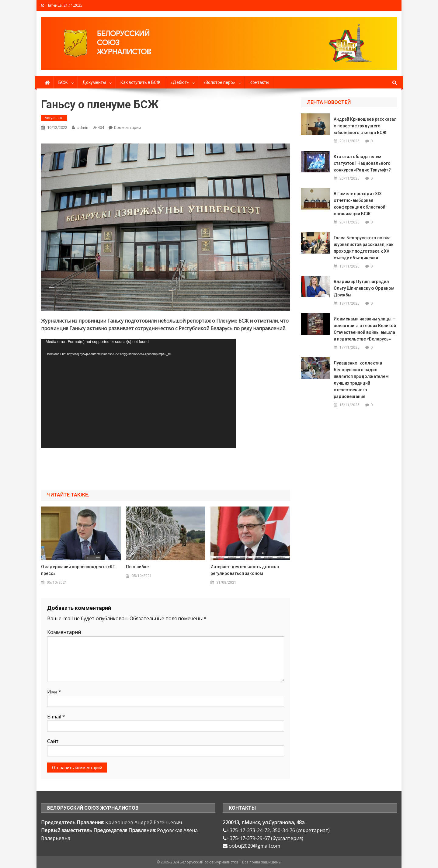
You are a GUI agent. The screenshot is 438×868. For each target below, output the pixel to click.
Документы (94, 82)
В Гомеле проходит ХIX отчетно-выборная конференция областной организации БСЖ (360, 204)
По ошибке (137, 567)
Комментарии (128, 127)
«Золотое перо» (219, 82)
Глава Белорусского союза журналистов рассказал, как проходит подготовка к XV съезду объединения (364, 248)
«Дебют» (180, 82)
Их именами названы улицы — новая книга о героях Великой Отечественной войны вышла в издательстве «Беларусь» (365, 329)
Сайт (53, 741)
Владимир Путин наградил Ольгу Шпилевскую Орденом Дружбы (364, 288)
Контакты (259, 82)
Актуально (54, 118)
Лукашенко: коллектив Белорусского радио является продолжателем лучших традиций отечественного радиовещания (361, 380)
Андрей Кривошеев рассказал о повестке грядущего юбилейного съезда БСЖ (365, 126)
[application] (138, 393)
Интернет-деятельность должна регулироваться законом (245, 570)
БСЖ (63, 82)
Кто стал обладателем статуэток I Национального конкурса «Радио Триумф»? (362, 163)
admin (83, 128)
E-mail (56, 717)
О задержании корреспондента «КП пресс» (78, 570)
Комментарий (64, 632)
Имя (54, 692)
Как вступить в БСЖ (141, 82)
